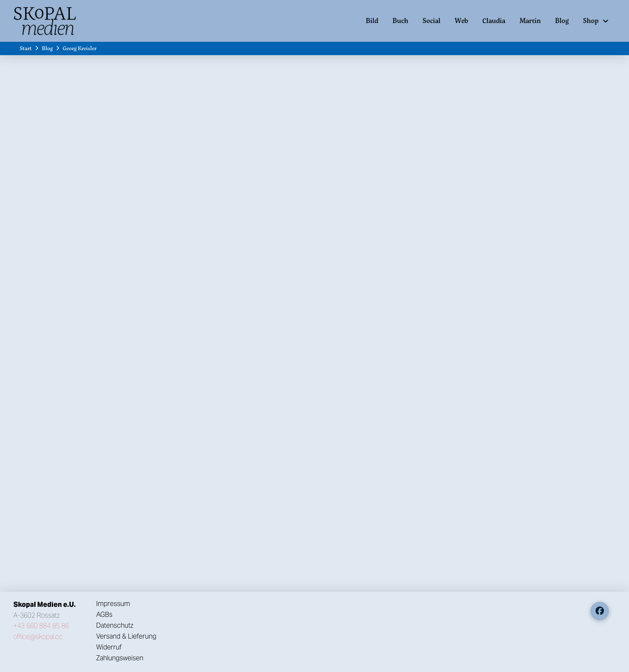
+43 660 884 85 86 (41, 626)
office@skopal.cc (38, 637)
